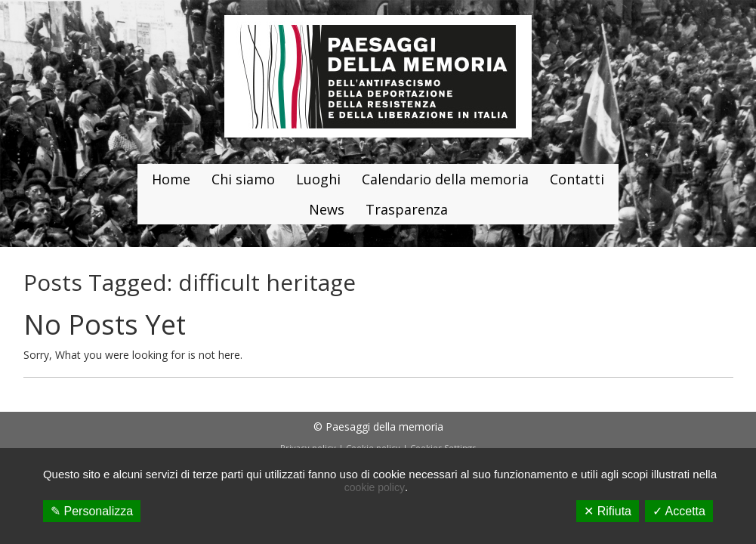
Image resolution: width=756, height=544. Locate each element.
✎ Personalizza (92, 511)
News (327, 209)
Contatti (577, 179)
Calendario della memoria (445, 179)
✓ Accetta (679, 511)
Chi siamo (243, 179)
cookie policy (375, 487)
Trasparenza (407, 209)
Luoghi (318, 179)
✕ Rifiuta (608, 511)
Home (171, 179)
